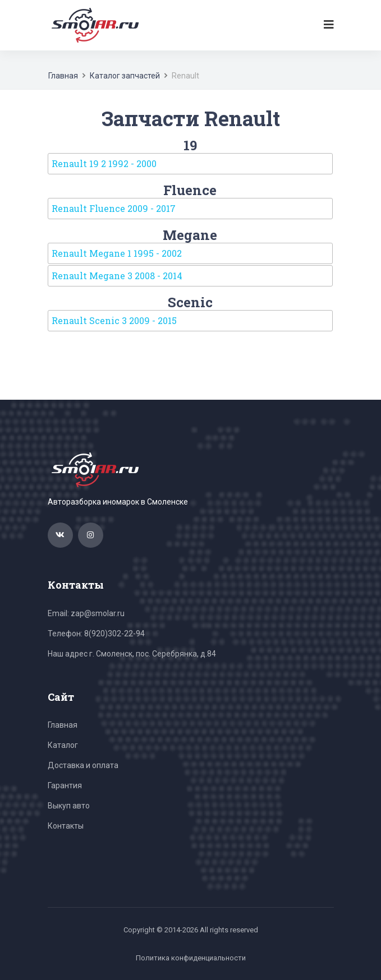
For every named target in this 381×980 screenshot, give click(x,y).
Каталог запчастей (125, 76)
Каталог (63, 745)
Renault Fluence (114, 208)
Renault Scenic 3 (114, 320)
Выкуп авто (69, 806)
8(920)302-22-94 (114, 634)
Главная (63, 76)
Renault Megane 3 (117, 276)
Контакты (66, 826)
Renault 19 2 (104, 163)
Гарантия (65, 785)
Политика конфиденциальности (191, 958)
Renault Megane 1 (117, 253)
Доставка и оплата (83, 765)
